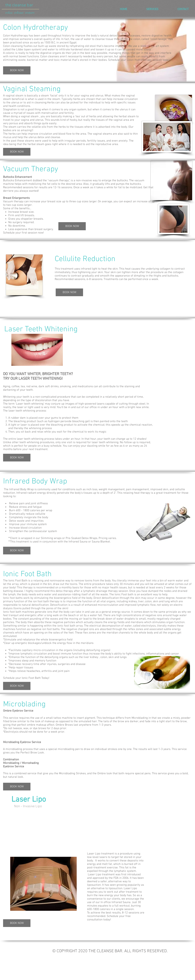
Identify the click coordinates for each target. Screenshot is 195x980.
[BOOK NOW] (17, 70)
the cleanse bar (19, 5)
